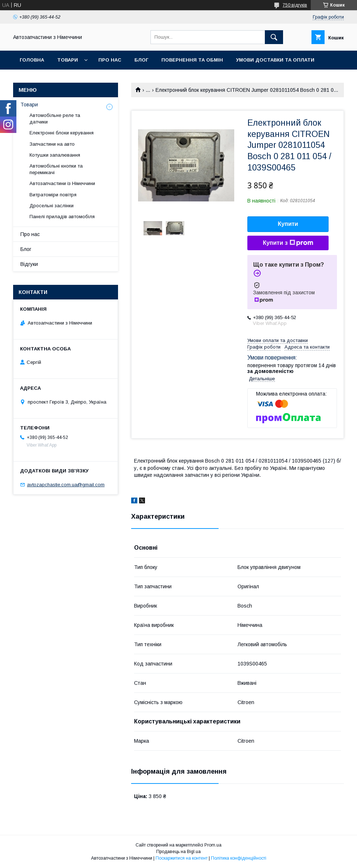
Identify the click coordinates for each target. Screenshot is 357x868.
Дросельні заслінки (52, 206)
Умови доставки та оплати (275, 60)
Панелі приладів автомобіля (62, 217)
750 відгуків (295, 5)
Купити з (288, 243)
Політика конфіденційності (239, 858)
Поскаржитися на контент (182, 858)
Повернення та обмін (192, 60)
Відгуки (29, 264)
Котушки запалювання (55, 155)
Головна (32, 60)
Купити (288, 224)
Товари (68, 60)
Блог (141, 60)
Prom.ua (213, 845)
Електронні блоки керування (62, 133)
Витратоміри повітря (53, 195)
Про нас (110, 60)
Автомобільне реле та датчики (55, 119)
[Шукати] (274, 37)
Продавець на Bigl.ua (178, 852)
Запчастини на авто (52, 144)
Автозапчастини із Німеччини (62, 183)
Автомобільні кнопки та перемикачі (56, 169)
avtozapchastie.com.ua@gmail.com (66, 485)
